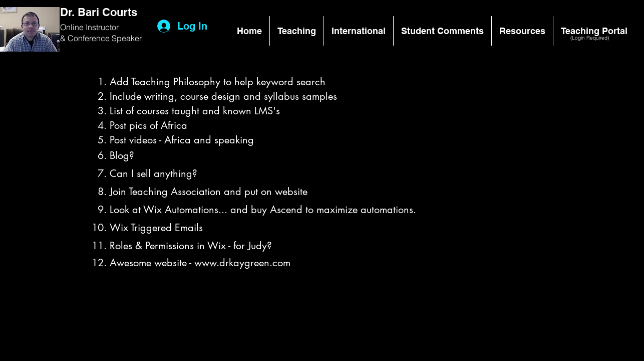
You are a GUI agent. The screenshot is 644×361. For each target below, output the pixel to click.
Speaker (127, 38)
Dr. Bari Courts (99, 12)
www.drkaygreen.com (242, 263)
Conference (90, 38)
